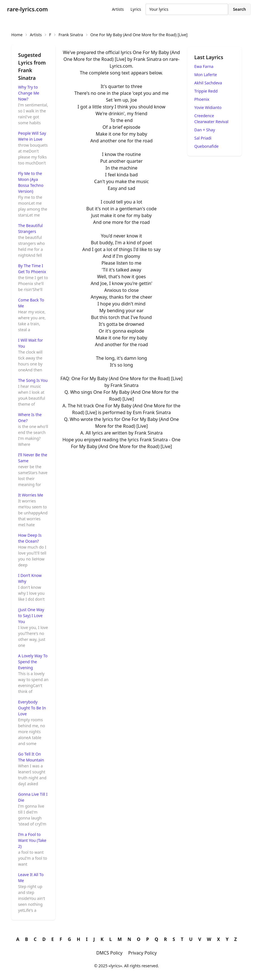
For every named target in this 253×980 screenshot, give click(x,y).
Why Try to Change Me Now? (29, 93)
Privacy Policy (142, 953)
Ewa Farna (204, 66)
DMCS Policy (110, 953)
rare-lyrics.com (27, 9)
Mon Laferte (206, 75)
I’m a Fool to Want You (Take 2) (32, 840)
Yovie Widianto (208, 107)
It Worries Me (31, 495)
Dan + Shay (205, 130)
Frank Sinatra (71, 35)
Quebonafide (206, 146)
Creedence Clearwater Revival (211, 119)
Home (17, 35)
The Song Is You (33, 380)
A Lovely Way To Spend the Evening (33, 662)
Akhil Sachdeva (208, 83)
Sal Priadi (203, 138)
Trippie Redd (206, 91)
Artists (118, 9)
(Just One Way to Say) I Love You (31, 616)
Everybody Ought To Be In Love (32, 708)
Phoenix (202, 99)
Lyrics (136, 9)
